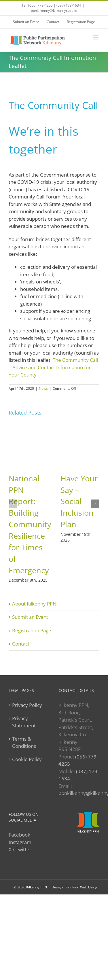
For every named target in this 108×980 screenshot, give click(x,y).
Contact (21, 644)
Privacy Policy (27, 705)
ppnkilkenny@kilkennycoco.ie (54, 11)
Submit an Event (30, 617)
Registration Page (32, 630)
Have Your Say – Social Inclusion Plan (79, 501)
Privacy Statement (24, 722)
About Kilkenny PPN (34, 604)
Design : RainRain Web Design (75, 887)
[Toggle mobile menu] (96, 37)
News (43, 388)
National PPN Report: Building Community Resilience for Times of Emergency (30, 524)
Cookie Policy (27, 759)
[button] (13, 504)
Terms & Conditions (24, 742)
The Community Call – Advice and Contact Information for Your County (53, 367)
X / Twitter (20, 849)
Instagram (20, 842)
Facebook (19, 835)
